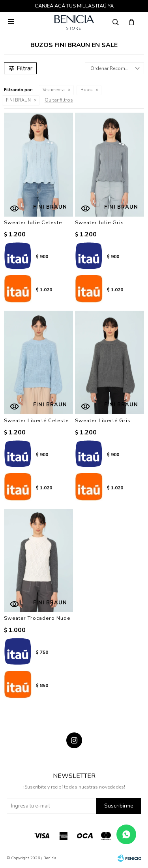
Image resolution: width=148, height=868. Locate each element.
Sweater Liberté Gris (103, 421)
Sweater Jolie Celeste (33, 223)
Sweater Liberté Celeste (36, 421)
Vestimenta (54, 90)
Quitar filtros (59, 100)
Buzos (86, 90)
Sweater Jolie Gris (99, 223)
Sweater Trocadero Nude (37, 618)
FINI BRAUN (18, 100)
